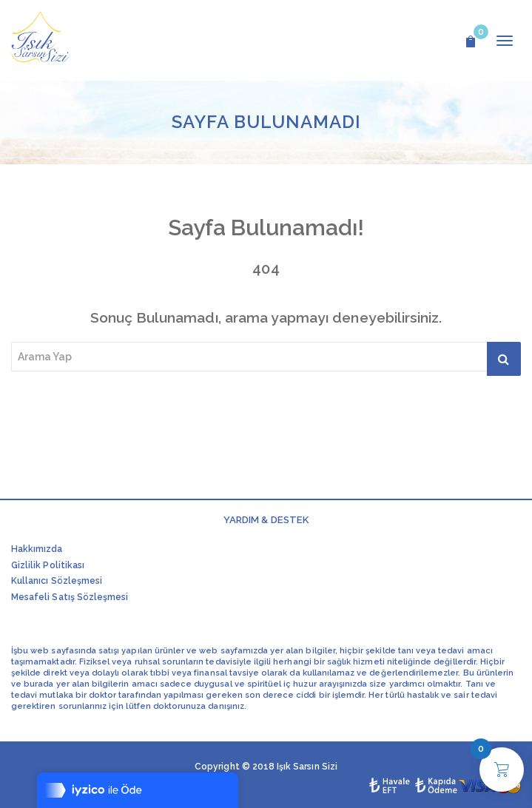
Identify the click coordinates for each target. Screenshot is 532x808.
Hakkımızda (37, 549)
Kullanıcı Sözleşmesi (57, 581)
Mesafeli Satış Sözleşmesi (70, 597)
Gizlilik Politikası (48, 565)
